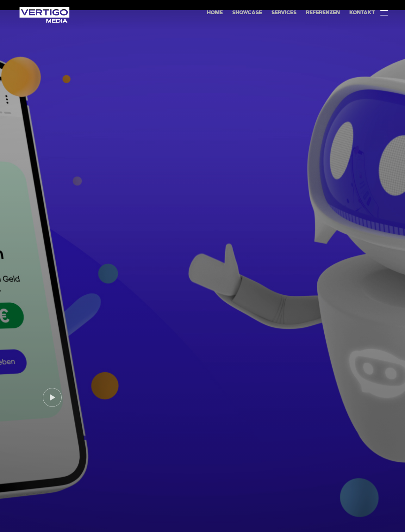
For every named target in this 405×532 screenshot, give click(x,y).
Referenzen (323, 13)
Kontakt (362, 13)
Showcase (247, 13)
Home (215, 13)
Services (284, 13)
